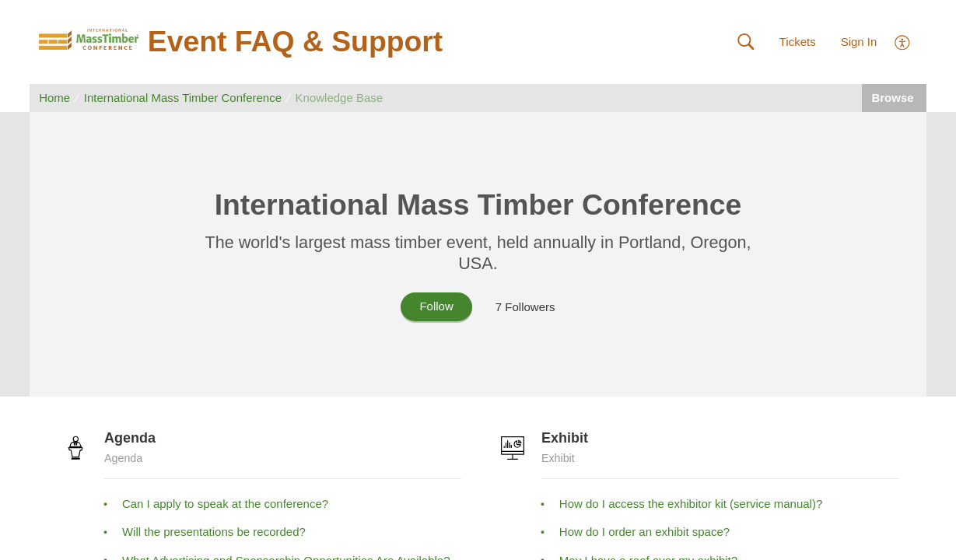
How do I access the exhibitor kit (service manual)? (691, 504)
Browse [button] (894, 98)
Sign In (859, 42)
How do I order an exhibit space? (644, 532)
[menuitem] (903, 41)
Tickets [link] (798, 42)
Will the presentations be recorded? (214, 532)
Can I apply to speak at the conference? (225, 504)
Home (54, 98)
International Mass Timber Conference (183, 98)
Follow (436, 306)
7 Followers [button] (525, 307)
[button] (746, 42)
